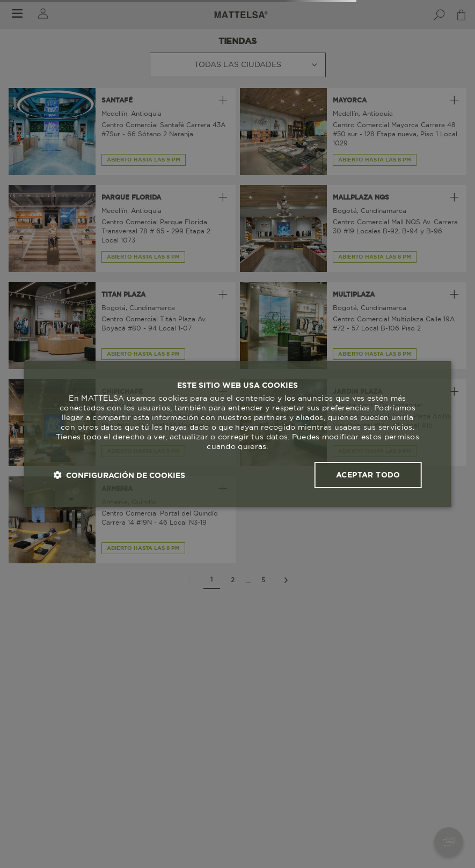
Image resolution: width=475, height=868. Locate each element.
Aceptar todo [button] (368, 475)
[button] (119, 475)
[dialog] (238, 434)
